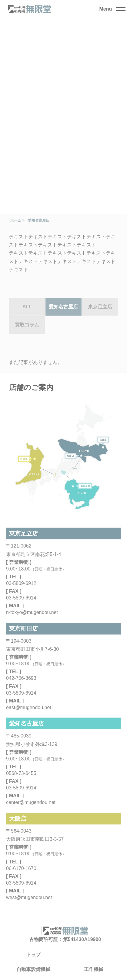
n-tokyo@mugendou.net (32, 612)
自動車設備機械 (33, 969)
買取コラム (27, 325)
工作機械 (94, 969)
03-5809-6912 (21, 583)
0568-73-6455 (21, 773)
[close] (112, 9)
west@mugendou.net (29, 897)
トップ (33, 954)
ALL (27, 307)
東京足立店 (100, 307)
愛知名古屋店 (63, 307)
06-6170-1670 (21, 868)
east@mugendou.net (29, 707)
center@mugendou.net (31, 802)
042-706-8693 (21, 678)
